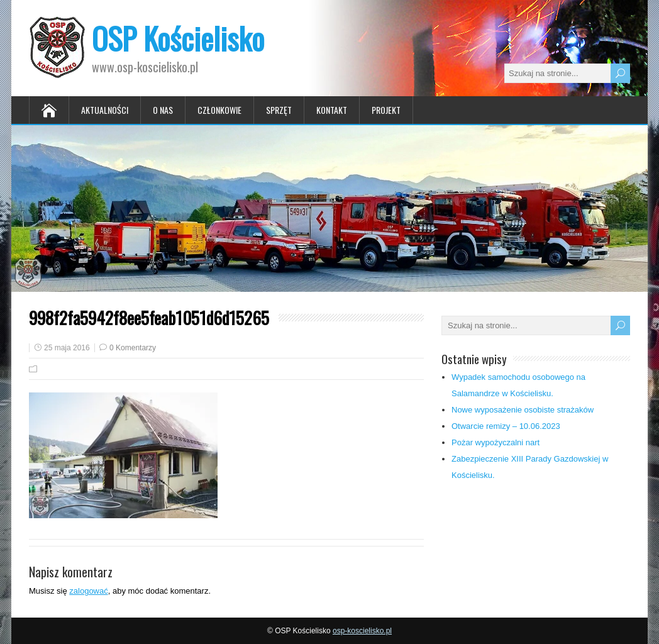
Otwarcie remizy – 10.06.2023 (506, 426)
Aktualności (105, 110)
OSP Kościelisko (178, 38)
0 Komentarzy (133, 348)
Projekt (386, 110)
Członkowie (219, 110)
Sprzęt (279, 110)
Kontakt (332, 110)
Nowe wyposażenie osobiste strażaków (523, 410)
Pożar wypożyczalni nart (496, 442)
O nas (163, 110)
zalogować (88, 591)
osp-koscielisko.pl (362, 631)
